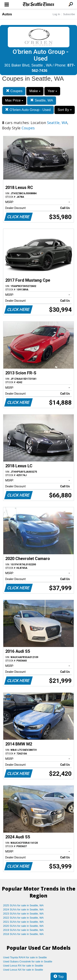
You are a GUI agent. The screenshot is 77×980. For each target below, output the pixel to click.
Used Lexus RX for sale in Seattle (23, 966)
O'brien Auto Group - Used (28, 110)
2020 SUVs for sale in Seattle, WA (23, 926)
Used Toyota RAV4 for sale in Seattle (25, 957)
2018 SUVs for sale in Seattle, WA (23, 934)
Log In (56, 14)
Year (52, 91)
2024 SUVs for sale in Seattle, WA (23, 909)
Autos (7, 14)
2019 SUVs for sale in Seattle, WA (23, 930)
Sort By (64, 110)
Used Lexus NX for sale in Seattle (23, 970)
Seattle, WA (42, 100)
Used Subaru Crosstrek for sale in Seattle (28, 961)
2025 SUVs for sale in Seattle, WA (23, 905)
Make (35, 91)
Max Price (14, 100)
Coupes (14, 91)
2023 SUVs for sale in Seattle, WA (23, 914)
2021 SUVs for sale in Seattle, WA (23, 922)
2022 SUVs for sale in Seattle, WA (23, 918)
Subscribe (69, 14)
